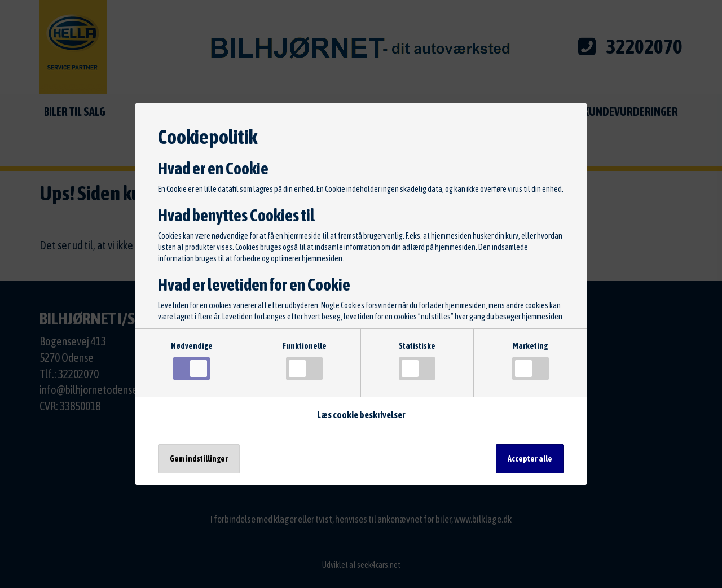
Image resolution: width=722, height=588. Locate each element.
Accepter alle (530, 459)
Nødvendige (192, 361)
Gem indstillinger (199, 459)
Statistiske (417, 361)
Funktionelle (305, 361)
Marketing (531, 361)
